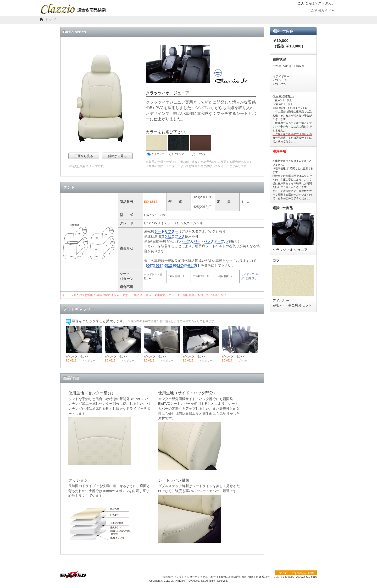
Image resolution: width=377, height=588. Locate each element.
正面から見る (84, 156)
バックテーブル (216, 241)
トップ (50, 20)
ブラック (179, 146)
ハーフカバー (190, 241)
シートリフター (166, 231)
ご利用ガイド (322, 10)
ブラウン (201, 146)
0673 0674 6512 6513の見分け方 (173, 265)
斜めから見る (117, 156)
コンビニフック (173, 236)
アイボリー (156, 146)
